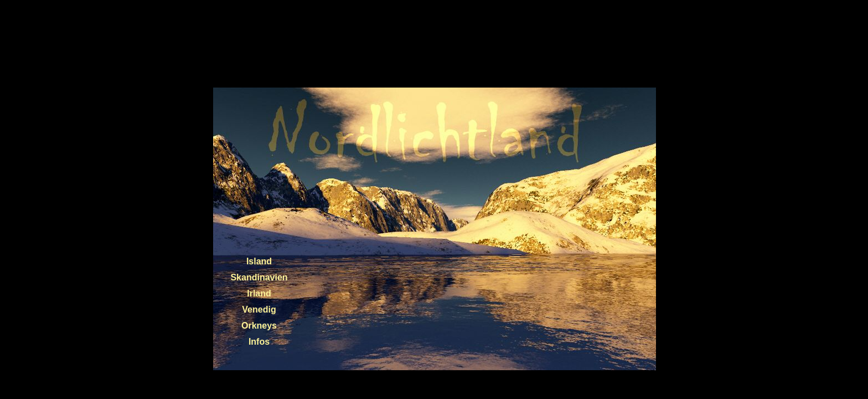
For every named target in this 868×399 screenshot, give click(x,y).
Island (259, 261)
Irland (259, 293)
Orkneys (259, 326)
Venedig (259, 310)
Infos (259, 342)
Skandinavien (259, 277)
